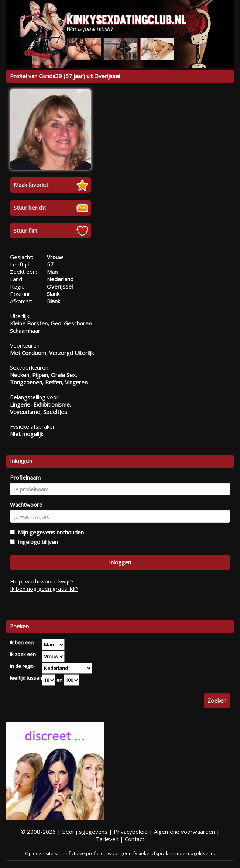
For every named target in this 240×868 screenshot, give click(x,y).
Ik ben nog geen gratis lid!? (44, 589)
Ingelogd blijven (36, 542)
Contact (135, 839)
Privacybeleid (131, 832)
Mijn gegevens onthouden (49, 532)
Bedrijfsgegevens (85, 832)
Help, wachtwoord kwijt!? (42, 581)
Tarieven (107, 839)
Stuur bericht (30, 208)
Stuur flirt (25, 230)
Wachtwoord (26, 505)
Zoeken (217, 700)
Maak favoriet (31, 185)
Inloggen (120, 562)
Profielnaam (25, 477)
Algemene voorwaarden (184, 832)
